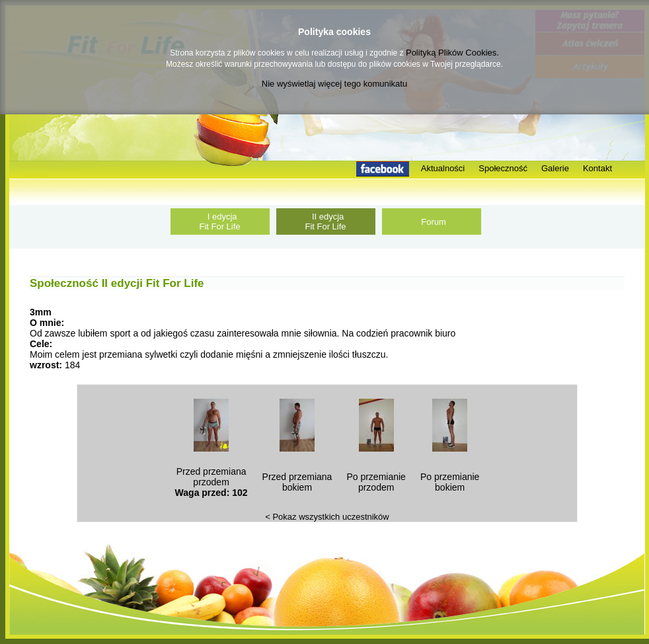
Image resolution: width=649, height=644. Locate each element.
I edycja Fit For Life (219, 221)
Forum (431, 222)
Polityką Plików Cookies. (452, 53)
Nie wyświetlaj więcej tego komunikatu (334, 84)
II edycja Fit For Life (325, 221)
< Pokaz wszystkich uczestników (327, 517)
